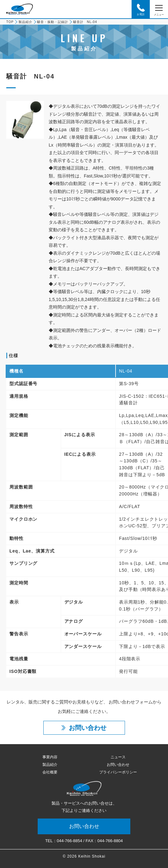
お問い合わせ (118, 765)
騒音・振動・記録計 (53, 22)
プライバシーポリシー (118, 772)
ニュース (118, 757)
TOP (10, 22)
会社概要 (50, 772)
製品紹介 (25, 22)
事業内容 (50, 757)
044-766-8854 (70, 841)
